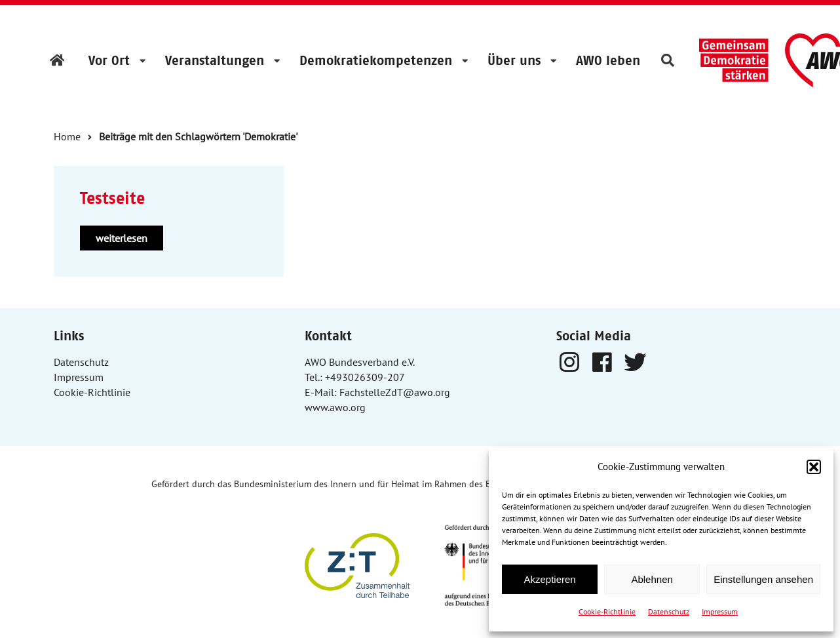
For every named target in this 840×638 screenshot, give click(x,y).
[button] (814, 467)
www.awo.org (335, 407)
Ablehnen (652, 579)
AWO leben (608, 60)
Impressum (720, 611)
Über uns (514, 60)
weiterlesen (122, 238)
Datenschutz (669, 611)
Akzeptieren (549, 579)
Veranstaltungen (215, 60)
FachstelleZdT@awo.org (395, 392)
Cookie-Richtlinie (607, 611)
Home (67, 136)
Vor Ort (109, 60)
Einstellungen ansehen (763, 579)
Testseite (112, 198)
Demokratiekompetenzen (376, 60)
